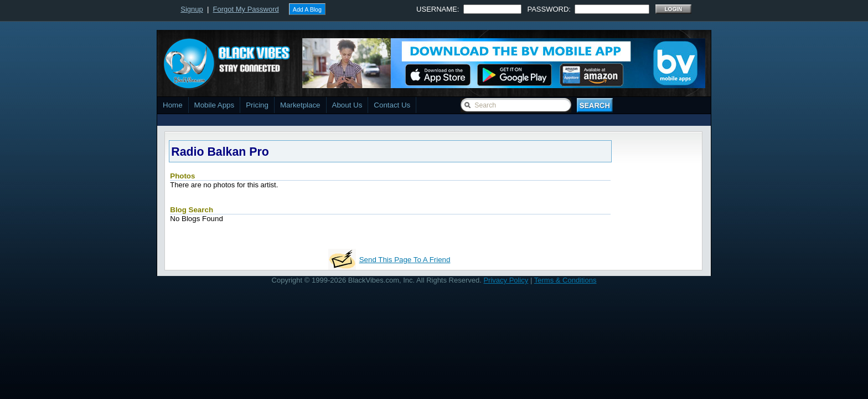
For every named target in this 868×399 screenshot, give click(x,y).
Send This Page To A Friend (405, 260)
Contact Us (392, 105)
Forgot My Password (246, 9)
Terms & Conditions (565, 280)
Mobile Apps (215, 105)
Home (173, 105)
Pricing (257, 105)
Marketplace (300, 105)
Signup (192, 9)
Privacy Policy (506, 280)
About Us (347, 105)
